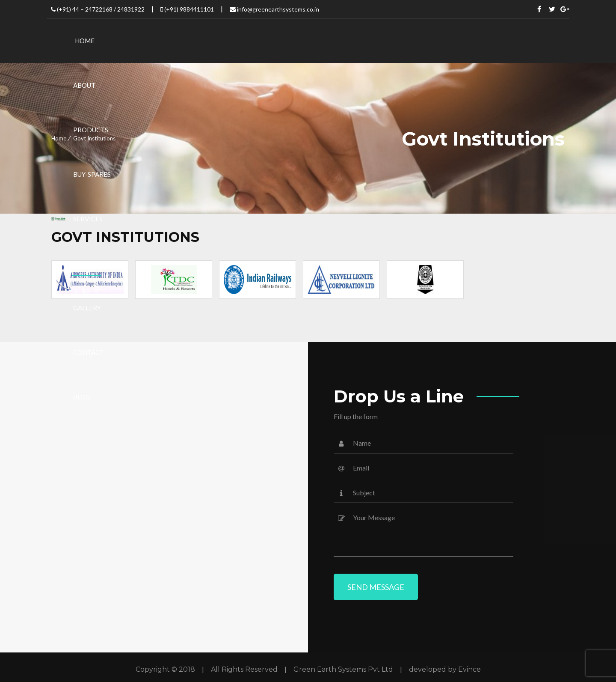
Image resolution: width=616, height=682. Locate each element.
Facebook (539, 9)
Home (59, 138)
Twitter (552, 9)
